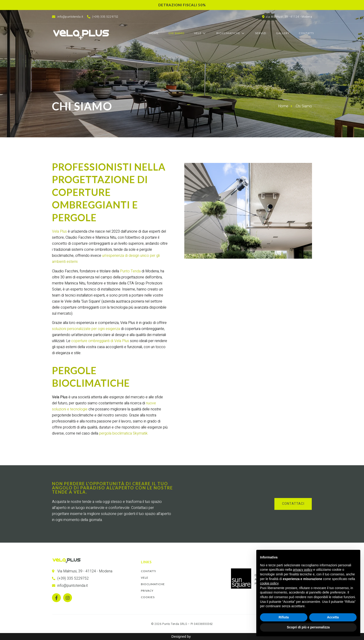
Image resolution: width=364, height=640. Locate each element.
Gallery (283, 33)
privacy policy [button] (303, 570)
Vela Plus (59, 231)
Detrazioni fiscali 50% (182, 5)
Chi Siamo (178, 33)
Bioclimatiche (232, 33)
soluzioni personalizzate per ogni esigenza (86, 329)
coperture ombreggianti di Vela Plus (100, 341)
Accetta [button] (333, 617)
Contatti (307, 33)
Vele (202, 33)
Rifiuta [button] (284, 617)
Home (156, 33)
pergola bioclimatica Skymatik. (124, 433)
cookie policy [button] (269, 583)
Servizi (262, 33)
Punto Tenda (130, 271)
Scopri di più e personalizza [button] (308, 627)
